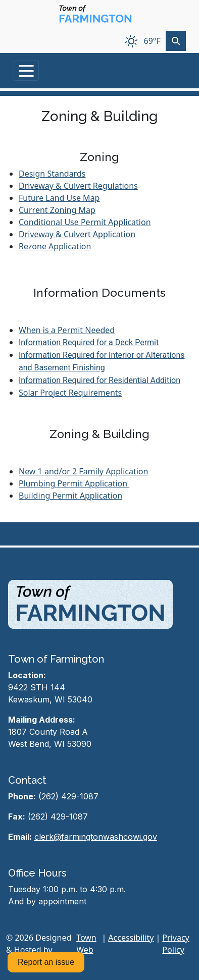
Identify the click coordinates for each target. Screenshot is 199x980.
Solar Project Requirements (70, 393)
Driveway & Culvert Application (77, 234)
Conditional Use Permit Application (85, 222)
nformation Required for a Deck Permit (90, 342)
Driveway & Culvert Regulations (78, 186)
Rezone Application (55, 246)
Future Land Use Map (59, 198)
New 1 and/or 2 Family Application (83, 471)
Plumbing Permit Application (74, 483)
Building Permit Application (70, 496)
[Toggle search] (176, 41)
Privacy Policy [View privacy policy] (176, 944)
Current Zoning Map (57, 210)
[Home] (95, 14)
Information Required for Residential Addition (99, 380)
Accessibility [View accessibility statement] (131, 938)
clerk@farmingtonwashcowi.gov (96, 837)
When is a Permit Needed (67, 330)
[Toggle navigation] (26, 71)
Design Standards (52, 174)
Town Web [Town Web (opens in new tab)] (86, 944)
